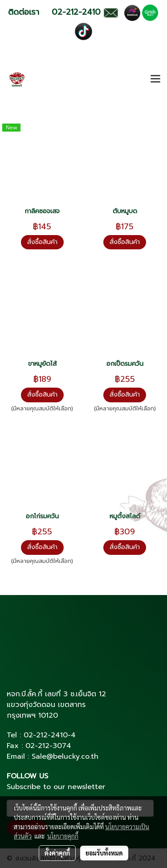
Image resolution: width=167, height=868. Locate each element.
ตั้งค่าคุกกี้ (57, 853)
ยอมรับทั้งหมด (104, 853)
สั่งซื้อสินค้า (42, 242)
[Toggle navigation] (155, 79)
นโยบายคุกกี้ (63, 836)
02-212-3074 (48, 746)
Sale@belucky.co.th (65, 756)
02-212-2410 (46, 735)
